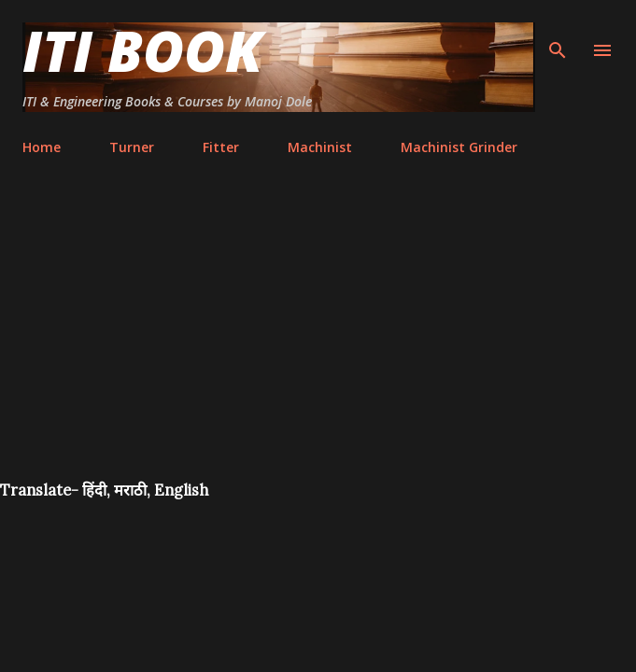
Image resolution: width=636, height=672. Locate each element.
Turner (132, 147)
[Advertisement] (318, 340)
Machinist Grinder (459, 147)
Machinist (320, 147)
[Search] (558, 34)
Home (42, 147)
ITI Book (142, 50)
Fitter (221, 147)
